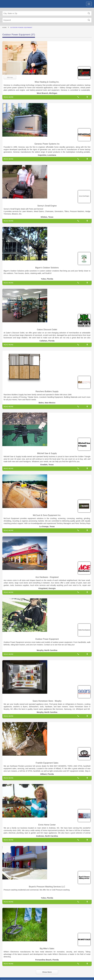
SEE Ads (10, 77)
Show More (47, 972)
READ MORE (8, 97)
